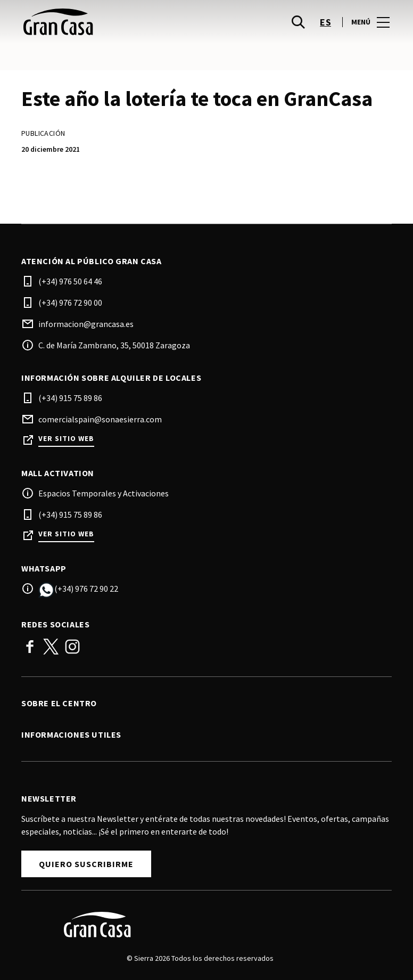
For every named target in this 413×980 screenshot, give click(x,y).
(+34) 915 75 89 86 (70, 398)
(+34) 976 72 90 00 (70, 303)
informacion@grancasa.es (86, 324)
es (325, 22)
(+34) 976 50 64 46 (70, 281)
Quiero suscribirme (86, 864)
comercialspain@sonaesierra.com (100, 419)
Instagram (72, 647)
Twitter (51, 647)
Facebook (30, 647)
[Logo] (200, 925)
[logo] (115, 22)
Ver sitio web (66, 439)
